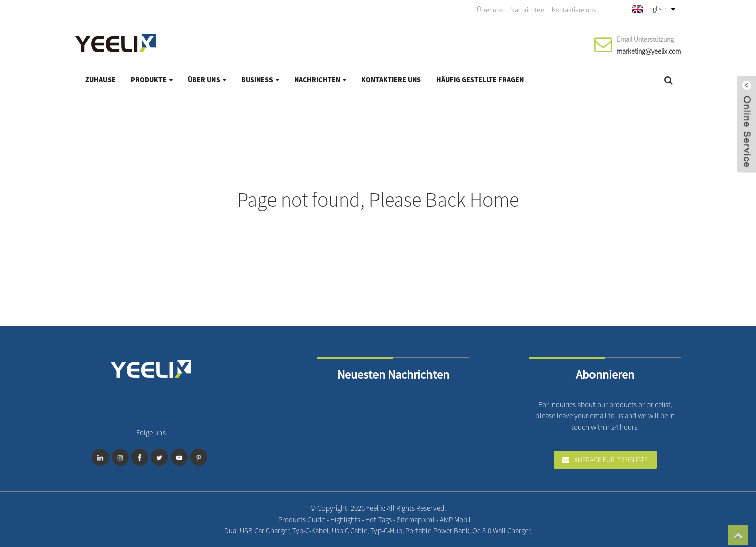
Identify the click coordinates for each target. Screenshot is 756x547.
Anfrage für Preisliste (611, 460)
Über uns (490, 10)
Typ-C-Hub (386, 531)
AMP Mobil (455, 519)
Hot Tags (379, 519)
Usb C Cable (349, 531)
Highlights (346, 519)
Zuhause (100, 80)
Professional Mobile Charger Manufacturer (534, 531)
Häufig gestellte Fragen (480, 80)
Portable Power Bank (437, 531)
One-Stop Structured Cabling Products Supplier (543, 531)
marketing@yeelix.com (649, 51)
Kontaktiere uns (574, 10)
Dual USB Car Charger (257, 531)
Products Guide (302, 519)
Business (260, 80)
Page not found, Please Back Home (378, 200)
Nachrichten (527, 10)
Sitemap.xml (416, 519)
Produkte (152, 80)
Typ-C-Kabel (310, 531)
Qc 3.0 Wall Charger (501, 531)
